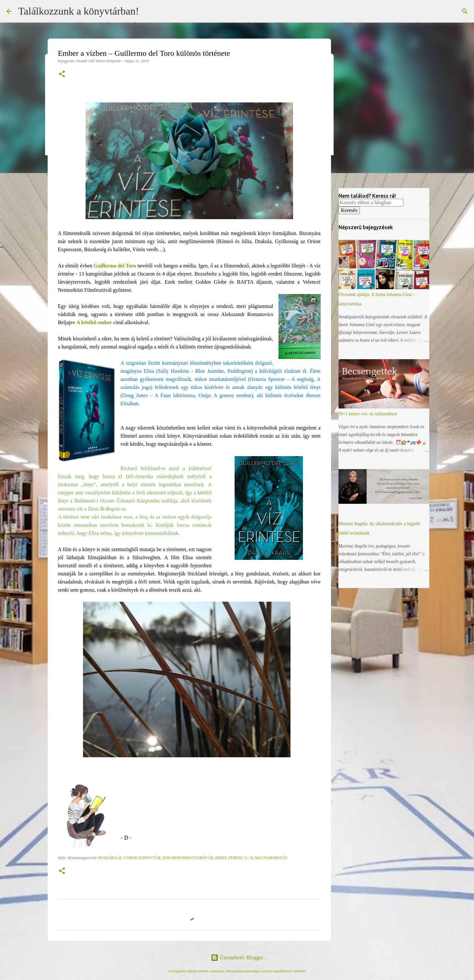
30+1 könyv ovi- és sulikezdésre (368, 414)
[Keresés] (465, 11)
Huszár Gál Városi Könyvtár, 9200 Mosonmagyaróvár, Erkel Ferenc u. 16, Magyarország (193, 858)
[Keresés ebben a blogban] (371, 203)
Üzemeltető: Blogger (237, 957)
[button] (62, 75)
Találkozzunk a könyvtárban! (79, 11)
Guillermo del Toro (115, 266)
